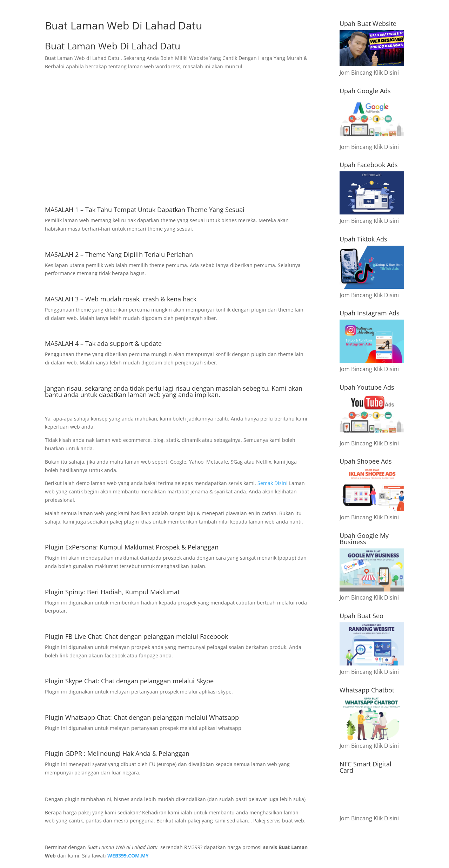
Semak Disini (273, 483)
